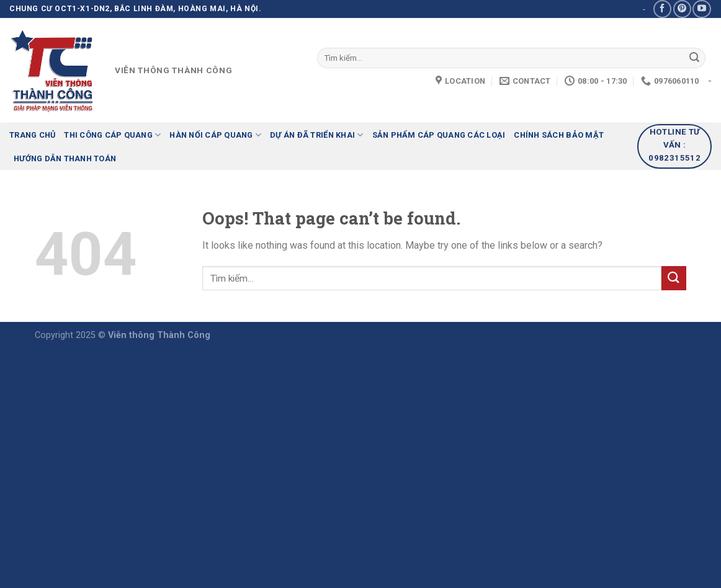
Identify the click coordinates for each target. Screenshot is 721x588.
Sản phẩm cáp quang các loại (439, 135)
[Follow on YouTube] (701, 9)
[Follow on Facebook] (662, 9)
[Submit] (694, 58)
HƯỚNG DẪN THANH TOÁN (65, 158)
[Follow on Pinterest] (682, 9)
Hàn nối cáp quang (215, 135)
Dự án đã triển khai (316, 135)
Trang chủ (32, 135)
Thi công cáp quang (112, 135)
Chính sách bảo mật (559, 135)
